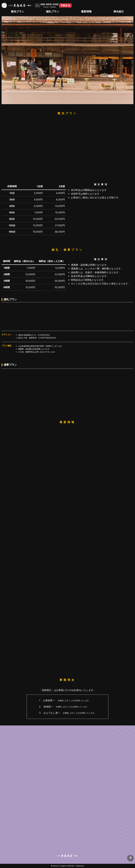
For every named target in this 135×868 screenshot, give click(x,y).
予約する (65, 5)
